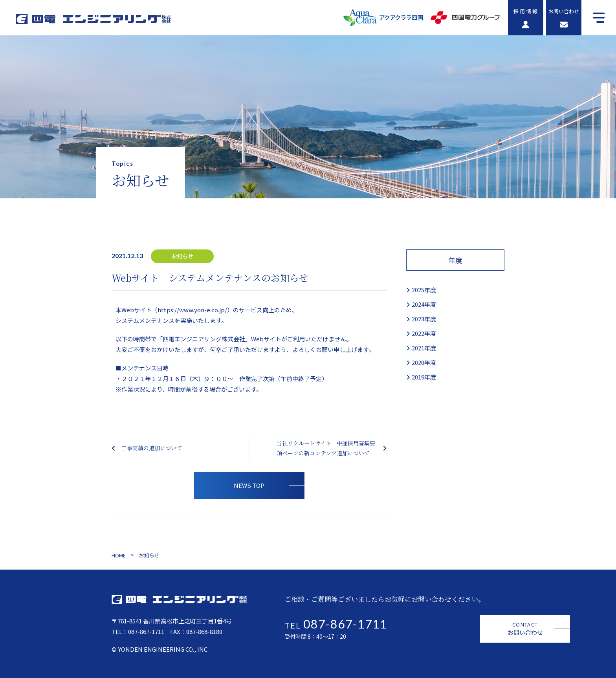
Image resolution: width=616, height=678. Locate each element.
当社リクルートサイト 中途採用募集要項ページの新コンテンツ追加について (326, 448)
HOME (119, 555)
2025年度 (424, 290)
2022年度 (424, 333)
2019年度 (424, 377)
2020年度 (424, 362)
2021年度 (424, 348)
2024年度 (424, 304)
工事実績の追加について (152, 448)
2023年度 (424, 319)
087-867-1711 (146, 631)
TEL (336, 625)
